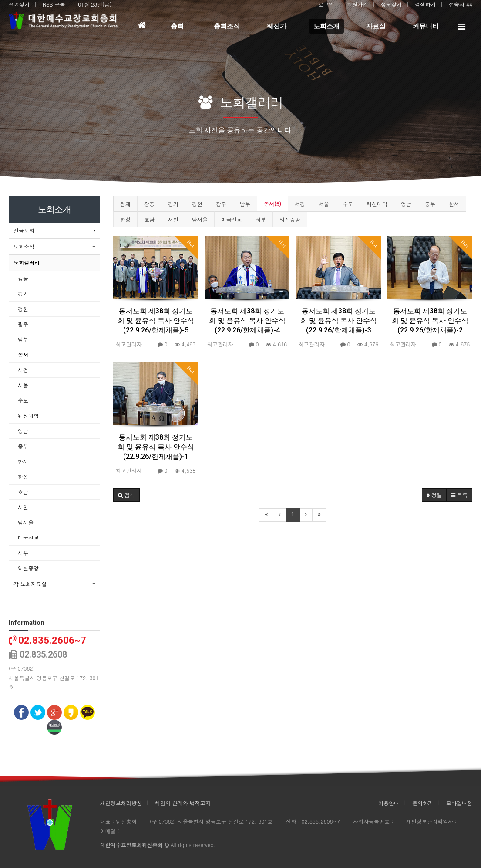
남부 (245, 204)
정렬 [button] (434, 495)
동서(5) (272, 204)
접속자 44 (461, 4)
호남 (149, 219)
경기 (173, 204)
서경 (300, 204)
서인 (173, 219)
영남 (406, 204)
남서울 (200, 219)
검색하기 (425, 4)
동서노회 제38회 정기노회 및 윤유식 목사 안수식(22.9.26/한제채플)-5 (156, 320)
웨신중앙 (290, 219)
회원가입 (357, 4)
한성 (125, 219)
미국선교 (232, 219)
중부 (430, 204)
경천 (197, 204)
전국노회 (24, 230)
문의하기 (423, 803)
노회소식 (24, 246)
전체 (125, 204)
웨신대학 (377, 204)
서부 (261, 219)
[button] (126, 495)
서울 (324, 204)
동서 (23, 354)
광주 (221, 204)
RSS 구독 (54, 4)
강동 (149, 204)
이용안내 (389, 803)
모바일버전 (459, 803)
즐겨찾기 (19, 4)
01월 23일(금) (95, 4)
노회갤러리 (27, 263)
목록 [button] (459, 495)
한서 (454, 204)
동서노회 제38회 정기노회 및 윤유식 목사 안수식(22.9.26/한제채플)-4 (247, 320)
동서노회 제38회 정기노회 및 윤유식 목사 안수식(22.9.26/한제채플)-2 (430, 320)
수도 (348, 204)
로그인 (326, 4)
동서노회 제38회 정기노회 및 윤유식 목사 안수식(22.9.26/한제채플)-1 (156, 447)
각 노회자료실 (30, 584)
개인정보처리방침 (121, 803)
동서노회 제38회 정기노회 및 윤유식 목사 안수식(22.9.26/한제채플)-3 (339, 320)
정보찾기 (391, 4)
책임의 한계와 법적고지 (183, 803)
